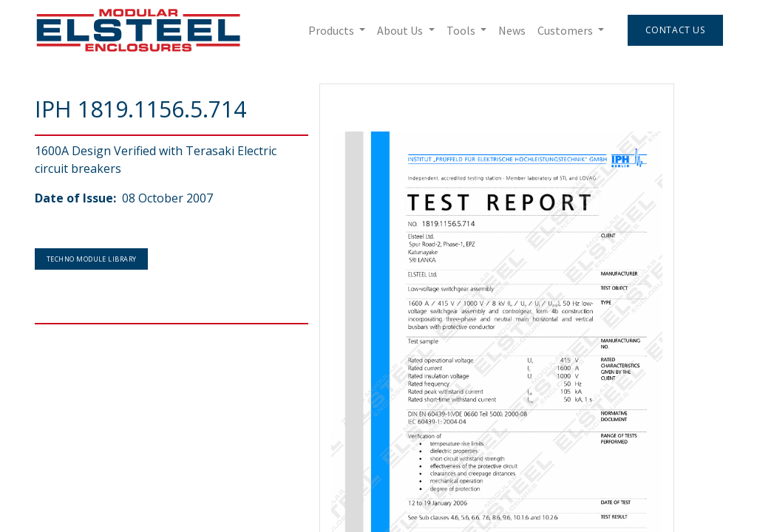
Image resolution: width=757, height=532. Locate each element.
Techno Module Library (91, 259)
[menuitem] (511, 30)
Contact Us (675, 30)
